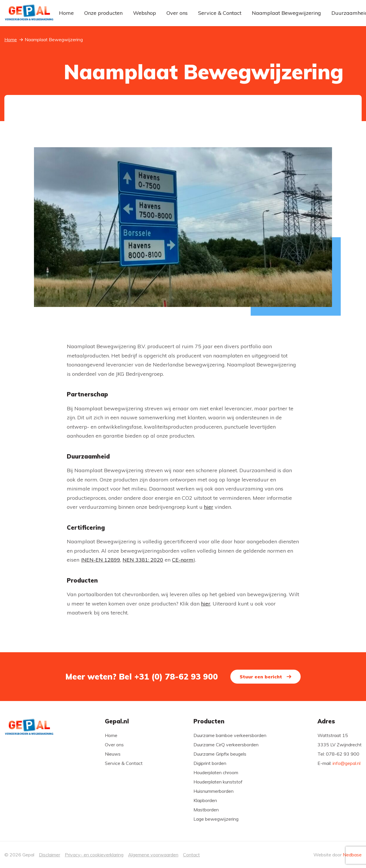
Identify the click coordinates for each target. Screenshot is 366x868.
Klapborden (205, 800)
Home (66, 13)
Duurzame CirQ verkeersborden (226, 745)
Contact (191, 855)
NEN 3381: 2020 (143, 560)
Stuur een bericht (263, 677)
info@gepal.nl (347, 763)
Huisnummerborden (214, 791)
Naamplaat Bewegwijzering (286, 13)
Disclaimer (50, 855)
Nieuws (113, 754)
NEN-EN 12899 (101, 560)
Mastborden (206, 810)
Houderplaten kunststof (218, 782)
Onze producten (103, 13)
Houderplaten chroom (216, 772)
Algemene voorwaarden (153, 855)
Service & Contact (220, 13)
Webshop (145, 13)
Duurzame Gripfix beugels (220, 754)
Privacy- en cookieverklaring (94, 855)
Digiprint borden (210, 763)
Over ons (177, 13)
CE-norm (183, 560)
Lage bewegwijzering (216, 819)
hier (209, 507)
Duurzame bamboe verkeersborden (230, 735)
